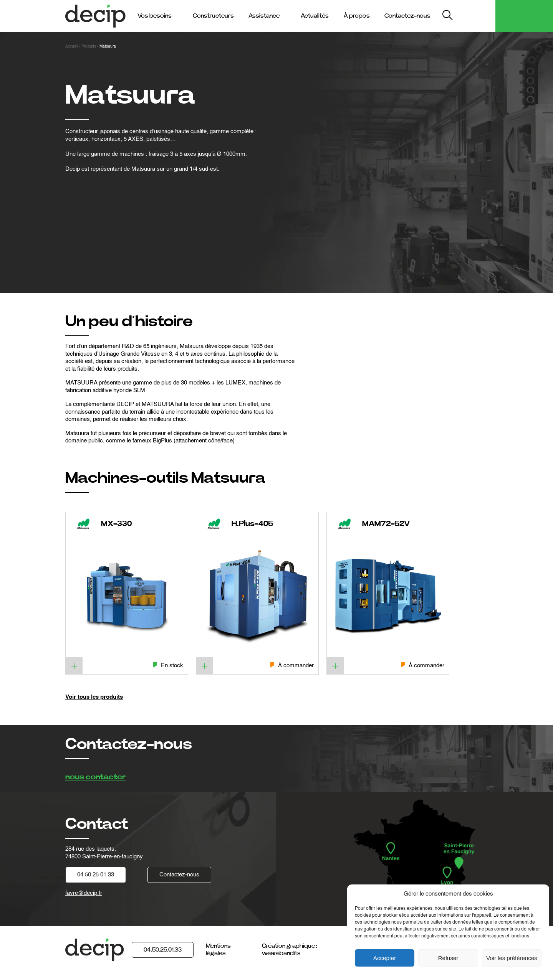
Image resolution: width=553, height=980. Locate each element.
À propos (357, 16)
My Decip (476, 16)
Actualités (315, 16)
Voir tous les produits (94, 697)
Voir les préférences (512, 958)
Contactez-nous (407, 16)
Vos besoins (155, 16)
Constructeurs (213, 16)
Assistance (264, 16)
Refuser (448, 958)
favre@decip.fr (84, 893)
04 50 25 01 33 (96, 875)
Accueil (72, 46)
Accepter (385, 958)
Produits (89, 46)
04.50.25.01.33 (163, 950)
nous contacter (95, 777)
